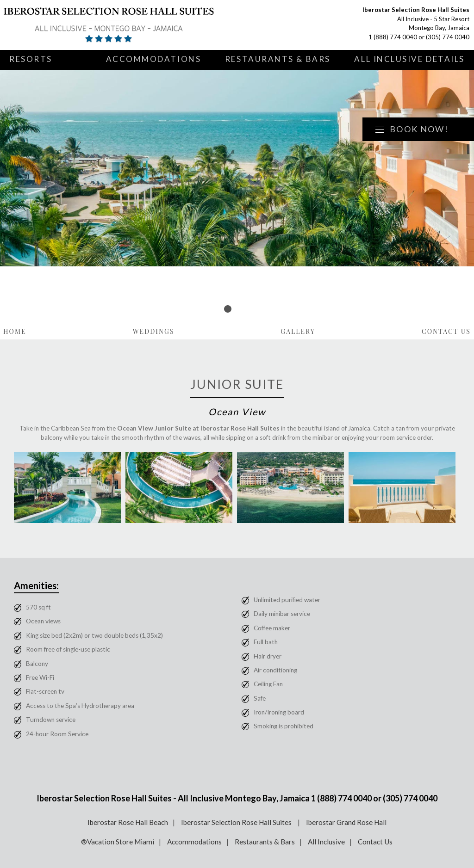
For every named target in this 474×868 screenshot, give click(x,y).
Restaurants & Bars (278, 59)
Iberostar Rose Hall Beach (128, 822)
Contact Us (446, 331)
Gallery (298, 331)
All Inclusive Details (409, 59)
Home (15, 331)
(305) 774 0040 (448, 37)
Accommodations (154, 59)
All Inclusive (326, 842)
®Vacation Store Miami (118, 842)
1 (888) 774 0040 (393, 37)
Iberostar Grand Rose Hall (346, 822)
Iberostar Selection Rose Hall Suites (237, 822)
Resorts (31, 59)
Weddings (154, 331)
